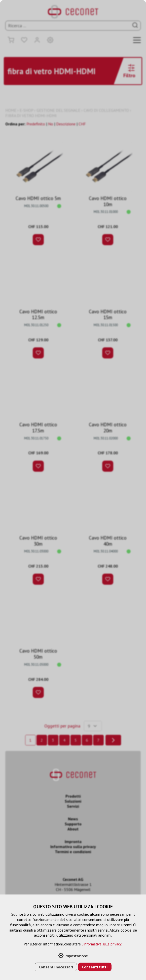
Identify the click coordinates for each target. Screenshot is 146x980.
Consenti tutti (95, 967)
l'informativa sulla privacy (102, 944)
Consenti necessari (56, 967)
